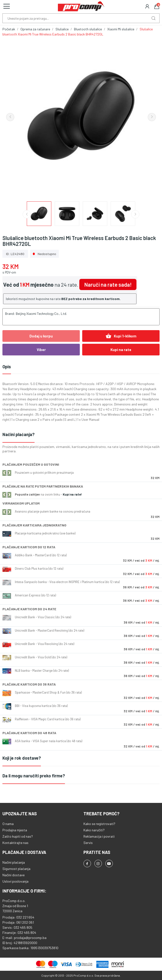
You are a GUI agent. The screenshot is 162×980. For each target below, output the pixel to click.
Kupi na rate (121, 350)
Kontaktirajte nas (15, 843)
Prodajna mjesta (15, 830)
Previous (10, 117)
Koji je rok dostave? (22, 758)
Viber (41, 350)
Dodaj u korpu (41, 336)
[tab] (81, 435)
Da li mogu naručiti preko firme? (34, 776)
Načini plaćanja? (18, 434)
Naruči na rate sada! (108, 284)
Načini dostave (13, 875)
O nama (8, 824)
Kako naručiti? (94, 830)
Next (152, 117)
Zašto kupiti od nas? (18, 836)
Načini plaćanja (14, 862)
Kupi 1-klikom (121, 336)
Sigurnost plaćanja (16, 869)
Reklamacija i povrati (99, 836)
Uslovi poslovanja (15, 881)
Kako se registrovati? (99, 824)
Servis (88, 843)
